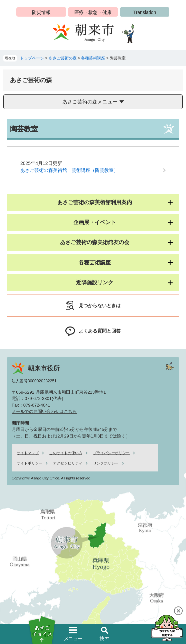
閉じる (178, 611)
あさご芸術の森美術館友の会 (95, 242)
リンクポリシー (106, 463)
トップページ (32, 58)
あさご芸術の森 (63, 58)
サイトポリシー (29, 463)
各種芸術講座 (93, 58)
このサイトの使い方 (66, 453)
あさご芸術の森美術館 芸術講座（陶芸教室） (69, 170)
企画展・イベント (95, 222)
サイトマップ (28, 453)
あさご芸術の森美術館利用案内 (95, 202)
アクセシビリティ (68, 463)
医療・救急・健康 (93, 12)
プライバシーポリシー (111, 453)
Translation (145, 12)
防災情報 (41, 12)
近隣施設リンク (95, 282)
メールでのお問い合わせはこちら (44, 411)
